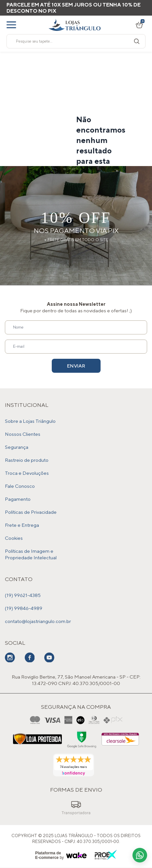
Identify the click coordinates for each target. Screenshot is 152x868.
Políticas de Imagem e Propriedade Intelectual (31, 554)
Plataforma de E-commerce (48, 855)
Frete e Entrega (22, 525)
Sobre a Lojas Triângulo (30, 421)
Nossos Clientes (23, 434)
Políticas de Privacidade (31, 512)
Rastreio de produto (27, 460)
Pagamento (18, 499)
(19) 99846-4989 (24, 608)
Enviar (76, 366)
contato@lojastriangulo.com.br (38, 621)
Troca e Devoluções (27, 473)
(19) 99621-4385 (23, 595)
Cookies (14, 538)
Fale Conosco (20, 486)
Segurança (17, 447)
